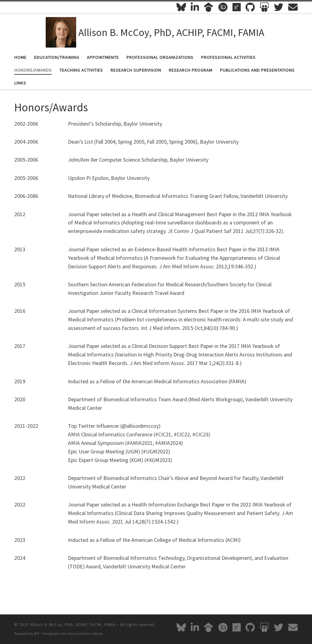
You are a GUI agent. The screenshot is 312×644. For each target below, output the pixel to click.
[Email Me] (293, 7)
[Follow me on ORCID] (223, 7)
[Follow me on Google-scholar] (209, 7)
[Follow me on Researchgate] (237, 7)
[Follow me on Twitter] (279, 7)
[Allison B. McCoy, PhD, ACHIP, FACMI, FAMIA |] (61, 31)
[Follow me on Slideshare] (264, 7)
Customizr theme (89, 634)
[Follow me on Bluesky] (181, 7)
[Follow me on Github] (250, 7)
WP (37, 634)
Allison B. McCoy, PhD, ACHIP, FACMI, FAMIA (73, 625)
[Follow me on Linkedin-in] (195, 7)
